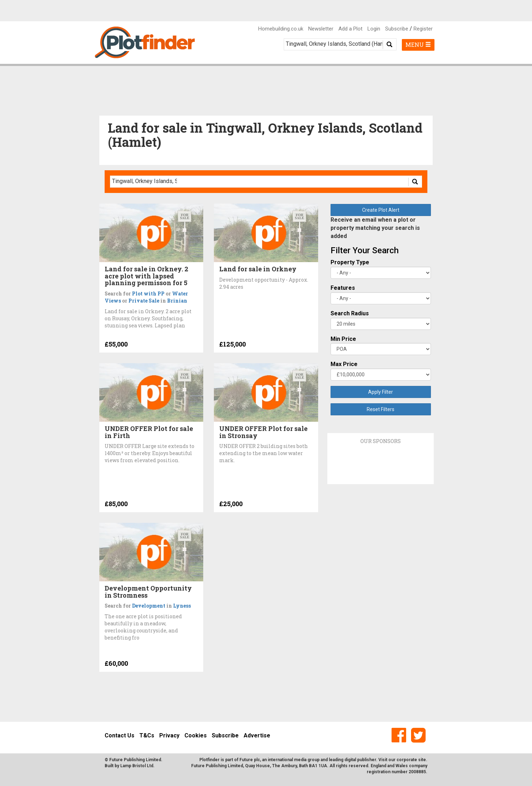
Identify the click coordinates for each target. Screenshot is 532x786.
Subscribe (397, 29)
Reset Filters (381, 409)
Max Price (344, 364)
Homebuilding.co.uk (281, 29)
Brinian (177, 301)
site (422, 760)
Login (374, 29)
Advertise (257, 735)
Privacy (169, 735)
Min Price (343, 339)
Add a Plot (350, 29)
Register (423, 29)
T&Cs (147, 735)
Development (149, 606)
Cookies (196, 735)
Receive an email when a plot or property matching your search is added (375, 228)
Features (343, 288)
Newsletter (321, 29)
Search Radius (350, 313)
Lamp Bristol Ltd (137, 766)
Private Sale (144, 301)
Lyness (182, 606)
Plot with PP (148, 294)
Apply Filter (381, 392)
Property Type (350, 262)
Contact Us (120, 735)
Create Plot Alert (381, 210)
